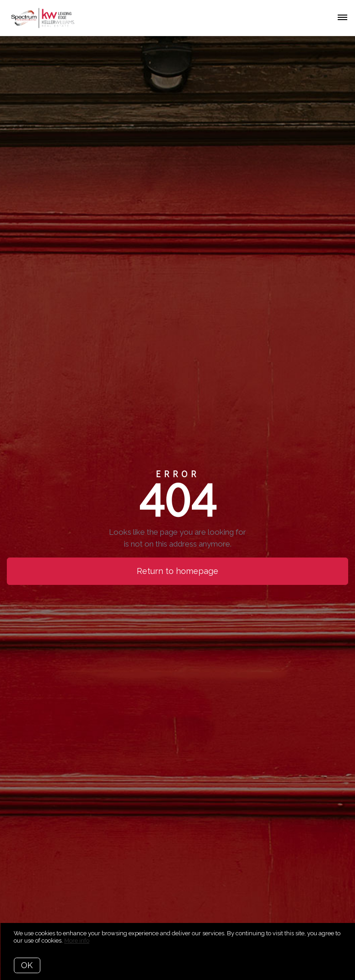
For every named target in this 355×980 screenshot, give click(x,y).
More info (77, 941)
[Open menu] (342, 18)
